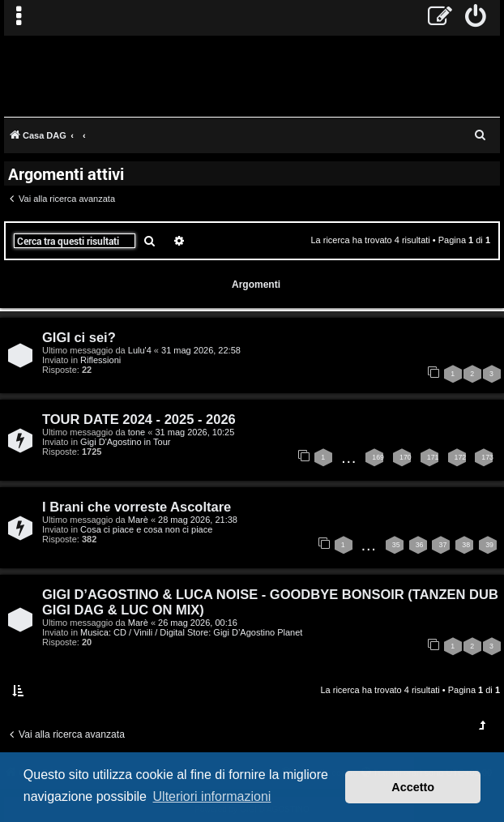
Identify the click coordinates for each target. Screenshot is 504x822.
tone (137, 432)
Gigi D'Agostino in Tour (125, 442)
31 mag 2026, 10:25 (194, 432)
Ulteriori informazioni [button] (212, 796)
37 (442, 545)
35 (396, 545)
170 (406, 457)
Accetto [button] (413, 787)
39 (489, 545)
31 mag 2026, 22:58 (201, 350)
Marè (138, 520)
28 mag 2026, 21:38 (198, 520)
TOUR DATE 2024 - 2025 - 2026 (139, 419)
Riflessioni (100, 360)
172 (461, 457)
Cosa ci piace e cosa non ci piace (146, 529)
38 (466, 545)
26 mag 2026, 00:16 (198, 623)
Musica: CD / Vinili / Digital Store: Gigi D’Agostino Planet (191, 632)
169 (378, 457)
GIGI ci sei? (79, 337)
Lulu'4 (140, 350)
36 (420, 545)
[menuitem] (476, 18)
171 (433, 457)
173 (487, 457)
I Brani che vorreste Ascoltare (137, 507)
